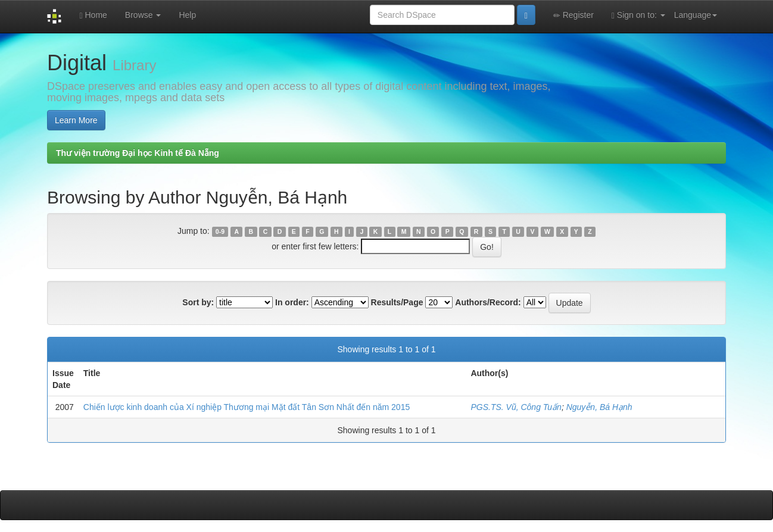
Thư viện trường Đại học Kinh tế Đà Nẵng (138, 153)
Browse (143, 15)
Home (93, 15)
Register (573, 15)
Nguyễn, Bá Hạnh (599, 407)
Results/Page (397, 302)
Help (187, 15)
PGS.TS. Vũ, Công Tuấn (516, 407)
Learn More (76, 120)
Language (696, 15)
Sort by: (198, 302)
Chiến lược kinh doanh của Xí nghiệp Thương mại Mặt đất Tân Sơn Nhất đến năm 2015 (247, 407)
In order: (292, 302)
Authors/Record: (488, 302)
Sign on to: (638, 15)
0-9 (220, 231)
